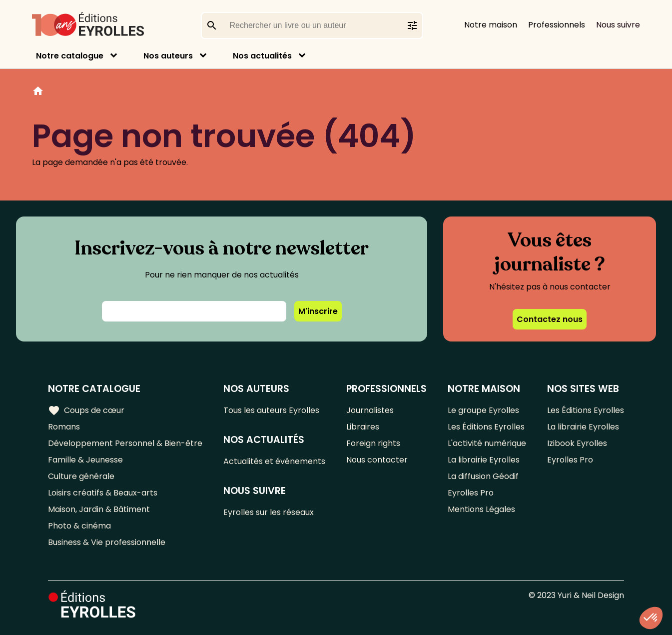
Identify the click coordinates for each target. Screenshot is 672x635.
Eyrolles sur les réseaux (269, 512)
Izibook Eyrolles (577, 443)
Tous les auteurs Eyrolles (271, 410)
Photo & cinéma (79, 526)
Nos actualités (262, 56)
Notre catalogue (70, 56)
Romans (64, 427)
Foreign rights (373, 443)
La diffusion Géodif (483, 476)
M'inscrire (318, 311)
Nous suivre (618, 25)
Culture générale (81, 476)
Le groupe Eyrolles (483, 410)
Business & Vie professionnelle (107, 542)
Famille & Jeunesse (85, 460)
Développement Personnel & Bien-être (125, 443)
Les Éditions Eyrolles (486, 427)
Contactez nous (550, 319)
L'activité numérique (487, 443)
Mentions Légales (481, 509)
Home (38, 92)
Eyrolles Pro (471, 493)
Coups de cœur (86, 410)
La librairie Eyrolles (484, 460)
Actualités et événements (274, 461)
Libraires (363, 427)
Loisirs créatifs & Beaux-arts (103, 493)
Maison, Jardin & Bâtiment (99, 509)
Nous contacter (377, 460)
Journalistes (370, 410)
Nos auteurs (168, 56)
